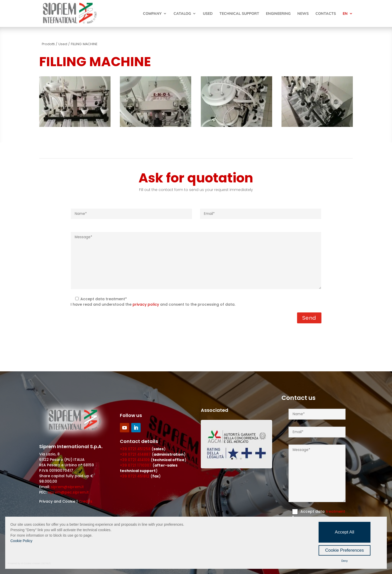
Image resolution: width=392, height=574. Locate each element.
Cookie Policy (21, 541)
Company (152, 14)
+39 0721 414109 (135, 460)
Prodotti (48, 44)
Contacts (326, 14)
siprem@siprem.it (67, 487)
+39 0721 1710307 (136, 465)
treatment (335, 511)
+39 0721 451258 (135, 449)
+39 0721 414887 (135, 454)
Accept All (345, 532)
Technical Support (239, 14)
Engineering (278, 14)
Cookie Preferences (344, 550)
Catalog (182, 14)
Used (208, 14)
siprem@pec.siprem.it (68, 492)
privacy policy (146, 304)
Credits (85, 501)
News (303, 14)
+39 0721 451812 (135, 476)
